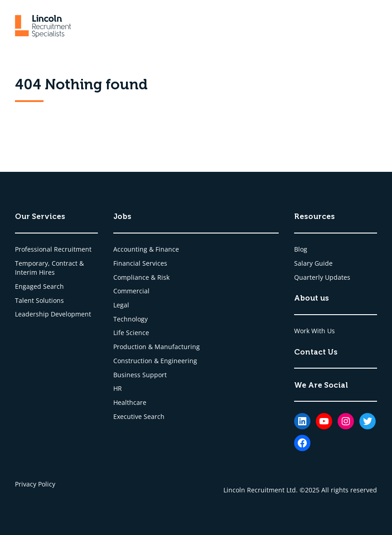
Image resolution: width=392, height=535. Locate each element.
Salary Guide (313, 263)
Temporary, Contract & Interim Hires (49, 268)
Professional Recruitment (53, 249)
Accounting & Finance (146, 249)
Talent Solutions (39, 300)
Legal (121, 305)
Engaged (29, 286)
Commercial (131, 291)
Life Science (131, 333)
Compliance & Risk (141, 277)
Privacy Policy (35, 484)
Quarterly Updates (322, 277)
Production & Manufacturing (157, 347)
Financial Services (140, 263)
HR (118, 388)
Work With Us (315, 331)
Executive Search (139, 416)
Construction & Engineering (155, 361)
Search (53, 286)
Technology (131, 319)
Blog (301, 249)
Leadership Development (53, 314)
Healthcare (130, 402)
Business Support (140, 375)
